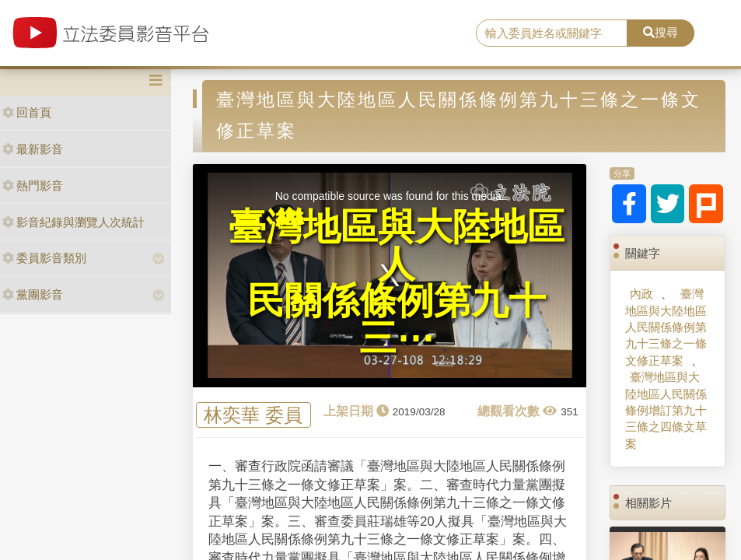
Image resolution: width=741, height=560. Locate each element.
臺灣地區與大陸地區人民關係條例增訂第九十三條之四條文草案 (666, 410)
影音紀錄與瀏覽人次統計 (73, 222)
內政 (641, 294)
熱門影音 (33, 185)
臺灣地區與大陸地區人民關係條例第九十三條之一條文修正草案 (666, 327)
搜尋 (661, 32)
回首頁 (27, 112)
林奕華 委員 (253, 415)
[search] (552, 33)
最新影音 (33, 149)
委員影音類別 (44, 258)
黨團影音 (33, 294)
